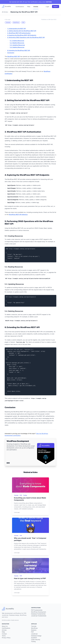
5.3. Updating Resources (17, 45)
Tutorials (8, 22)
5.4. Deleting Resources (17, 47)
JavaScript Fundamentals (39, 616)
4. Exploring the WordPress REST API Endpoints (22, 35)
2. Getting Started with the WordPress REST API (22, 31)
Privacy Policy (6, 638)
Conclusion (11, 53)
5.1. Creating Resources (17, 41)
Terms (4, 636)
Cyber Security (36, 640)
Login (47, 7)
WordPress (16, 22)
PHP (23, 22)
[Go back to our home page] (7, 7)
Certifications (20, 7)
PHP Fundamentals (37, 610)
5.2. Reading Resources (17, 43)
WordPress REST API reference (18, 215)
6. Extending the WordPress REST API (19, 50)
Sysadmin (34, 638)
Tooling (25, 495)
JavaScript (34, 634)
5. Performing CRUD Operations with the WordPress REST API (26, 37)
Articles (36, 7)
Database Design (36, 636)
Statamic (34, 630)
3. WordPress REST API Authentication (19, 33)
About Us (5, 626)
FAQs (29, 7)
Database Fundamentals (38, 614)
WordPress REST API (14, 56)
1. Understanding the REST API (16, 29)
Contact (4, 634)
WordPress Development (39, 612)
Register (56, 6)
